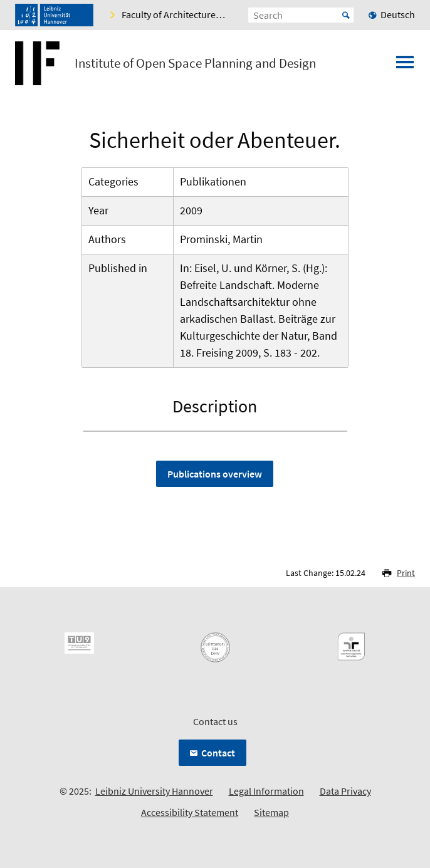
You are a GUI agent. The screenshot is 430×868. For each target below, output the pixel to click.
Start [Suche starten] (346, 15)
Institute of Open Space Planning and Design (195, 63)
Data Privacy (345, 791)
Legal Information (266, 791)
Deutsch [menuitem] (398, 14)
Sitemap (271, 812)
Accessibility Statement (190, 812)
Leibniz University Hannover (154, 791)
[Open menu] (405, 66)
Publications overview (215, 474)
